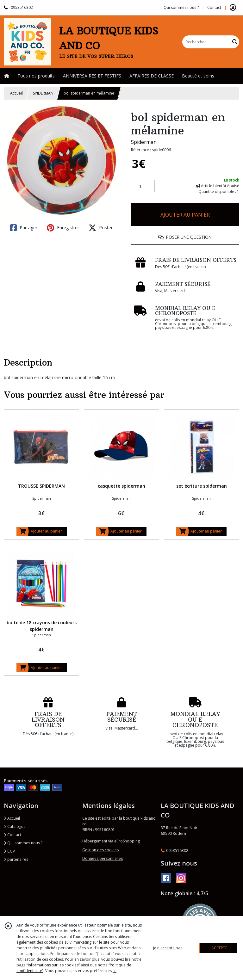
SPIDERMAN (43, 93)
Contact (214, 7)
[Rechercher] (235, 42)
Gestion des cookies (100, 850)
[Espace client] (233, 8)
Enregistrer (63, 228)
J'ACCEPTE (218, 948)
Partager (24, 228)
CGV (9, 851)
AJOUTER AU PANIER (185, 215)
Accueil (16, 93)
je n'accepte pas (168, 948)
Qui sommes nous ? (23, 843)
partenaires (16, 859)
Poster (101, 228)
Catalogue (15, 826)
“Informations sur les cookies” (53, 965)
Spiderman (144, 142)
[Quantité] (143, 186)
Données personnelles (103, 858)
